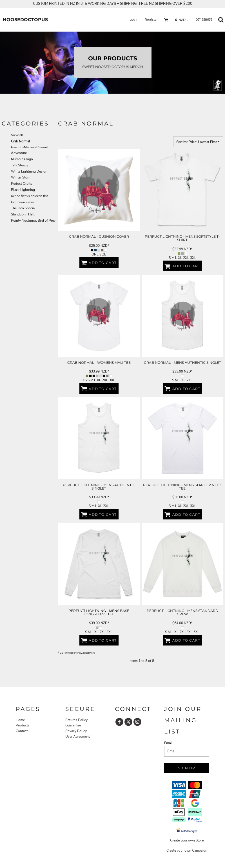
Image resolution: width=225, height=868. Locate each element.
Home (20, 720)
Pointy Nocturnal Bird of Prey (33, 221)
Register (151, 19)
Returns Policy (76, 720)
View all (17, 135)
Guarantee (73, 725)
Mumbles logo (22, 159)
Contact (22, 731)
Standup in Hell (23, 214)
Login (134, 19)
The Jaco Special (23, 208)
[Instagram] (137, 722)
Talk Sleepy (20, 165)
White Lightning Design (29, 171)
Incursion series (23, 202)
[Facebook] (119, 722)
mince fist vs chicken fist (29, 196)
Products (23, 725)
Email (168, 743)
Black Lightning (23, 190)
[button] (166, 20)
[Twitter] (128, 722)
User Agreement (78, 737)
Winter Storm (21, 177)
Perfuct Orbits (22, 184)
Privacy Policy (76, 731)
